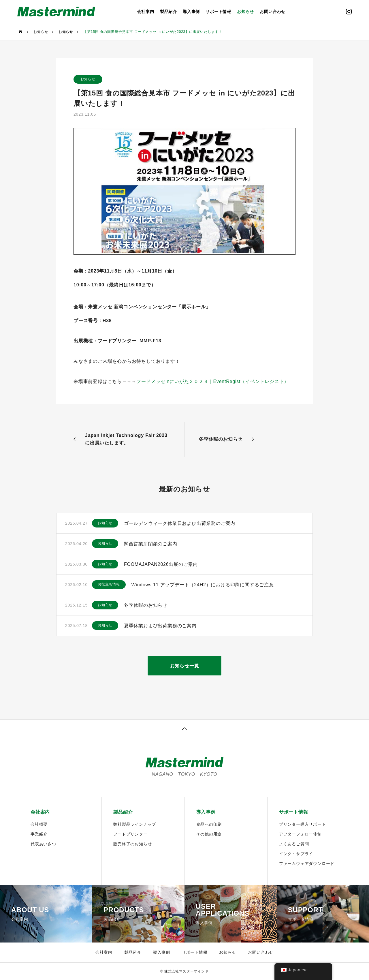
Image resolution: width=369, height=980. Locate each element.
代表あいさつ (43, 844)
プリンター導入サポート (303, 824)
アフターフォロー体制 (300, 834)
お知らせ (245, 12)
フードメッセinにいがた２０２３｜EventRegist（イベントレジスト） (213, 381)
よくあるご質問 (294, 844)
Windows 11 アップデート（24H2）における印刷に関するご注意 (203, 585)
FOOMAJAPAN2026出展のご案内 (161, 564)
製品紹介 (169, 12)
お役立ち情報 (109, 585)
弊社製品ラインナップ (135, 824)
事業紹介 (39, 834)
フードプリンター (130, 834)
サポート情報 (218, 12)
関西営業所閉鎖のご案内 (151, 544)
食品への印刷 (209, 824)
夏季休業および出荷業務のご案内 (160, 626)
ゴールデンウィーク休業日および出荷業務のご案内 (180, 523)
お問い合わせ (273, 12)
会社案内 (146, 12)
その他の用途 (209, 834)
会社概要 (39, 824)
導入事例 (191, 12)
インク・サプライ (296, 854)
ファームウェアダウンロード (307, 863)
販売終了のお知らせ (132, 844)
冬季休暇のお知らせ (146, 605)
